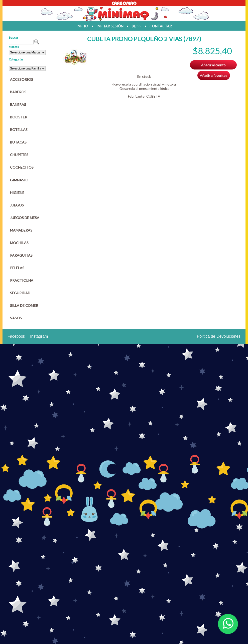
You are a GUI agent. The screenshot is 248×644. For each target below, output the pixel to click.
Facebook (16, 336)
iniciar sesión (110, 26)
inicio (82, 26)
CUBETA (153, 96)
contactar (161, 26)
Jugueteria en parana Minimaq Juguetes (124, 14)
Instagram (39, 336)
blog (137, 26)
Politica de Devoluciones (219, 336)
